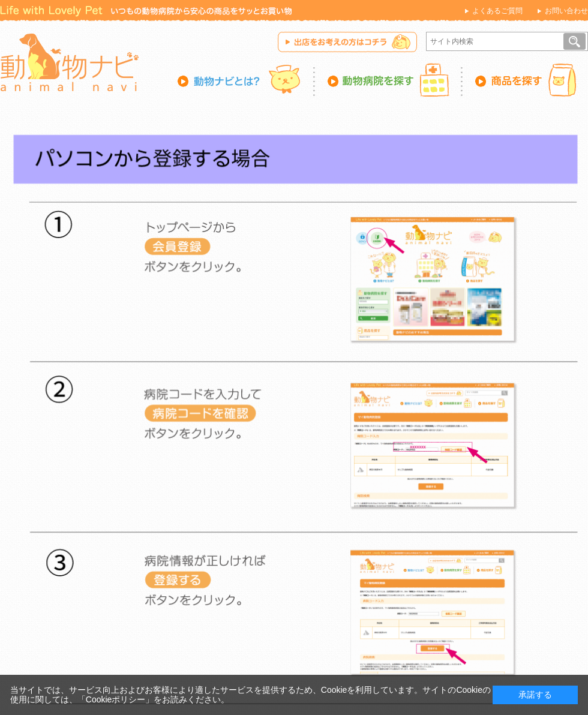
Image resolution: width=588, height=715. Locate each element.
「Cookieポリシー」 (116, 699)
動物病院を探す (389, 80)
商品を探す (525, 80)
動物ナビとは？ (246, 80)
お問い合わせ (566, 11)
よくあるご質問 (497, 11)
